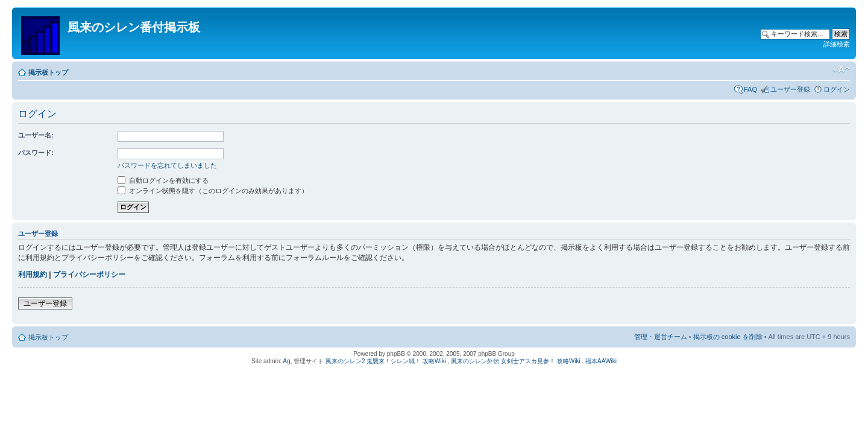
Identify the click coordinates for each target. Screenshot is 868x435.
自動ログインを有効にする (163, 180)
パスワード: (36, 153)
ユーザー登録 (790, 89)
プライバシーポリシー (89, 275)
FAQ (750, 89)
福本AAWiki (601, 361)
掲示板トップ (48, 72)
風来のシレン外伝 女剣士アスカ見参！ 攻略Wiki (515, 361)
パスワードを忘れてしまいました (167, 165)
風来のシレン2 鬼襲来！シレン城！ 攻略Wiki (386, 361)
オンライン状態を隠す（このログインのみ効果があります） (213, 191)
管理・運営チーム (661, 337)
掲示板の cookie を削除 (728, 337)
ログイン (837, 89)
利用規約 (33, 275)
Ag (286, 361)
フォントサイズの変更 (841, 70)
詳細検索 (837, 44)
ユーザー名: (36, 135)
